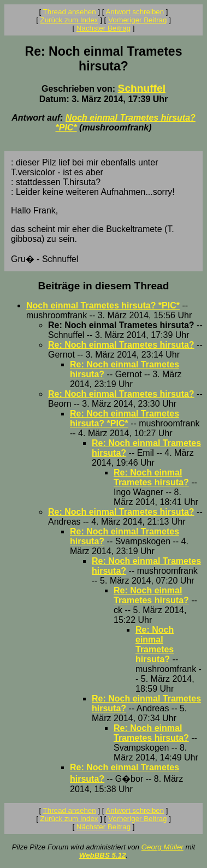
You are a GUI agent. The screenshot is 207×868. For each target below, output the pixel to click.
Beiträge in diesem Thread (104, 286)
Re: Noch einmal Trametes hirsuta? (121, 345)
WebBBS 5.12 (103, 855)
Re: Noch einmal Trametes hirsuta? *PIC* (125, 418)
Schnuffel (142, 88)
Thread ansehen (70, 12)
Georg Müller (162, 847)
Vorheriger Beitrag (137, 20)
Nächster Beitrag (104, 28)
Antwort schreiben (135, 12)
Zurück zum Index (69, 20)
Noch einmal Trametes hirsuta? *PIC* (103, 305)
